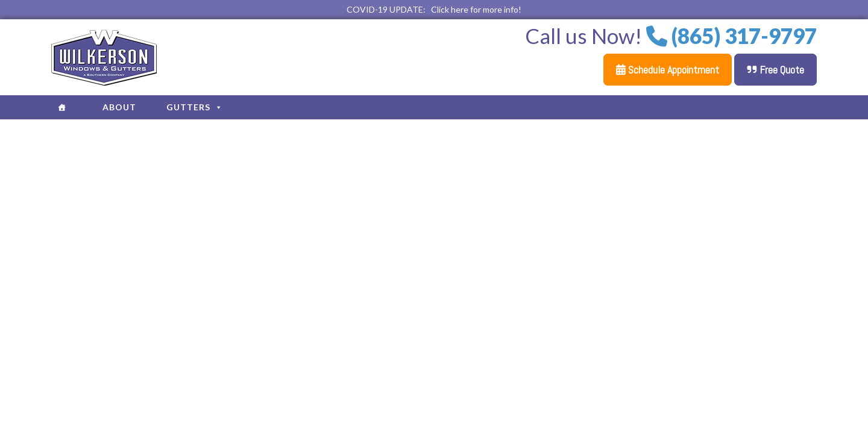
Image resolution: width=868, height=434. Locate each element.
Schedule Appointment (668, 70)
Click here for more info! (476, 9)
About (119, 107)
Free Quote (775, 70)
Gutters (195, 107)
